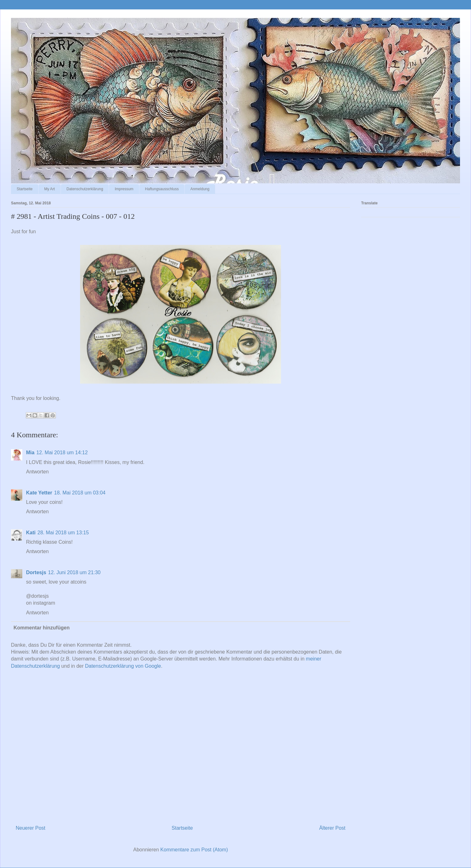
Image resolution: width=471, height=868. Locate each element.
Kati (31, 533)
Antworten (37, 472)
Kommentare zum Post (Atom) (194, 850)
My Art (50, 189)
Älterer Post (332, 828)
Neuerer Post (30, 828)
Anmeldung (200, 189)
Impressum (124, 189)
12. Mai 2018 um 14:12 (62, 453)
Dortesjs (36, 572)
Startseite (25, 189)
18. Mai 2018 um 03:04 (80, 493)
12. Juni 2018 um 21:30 (74, 572)
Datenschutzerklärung (85, 189)
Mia (30, 453)
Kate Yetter (39, 493)
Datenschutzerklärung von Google (123, 666)
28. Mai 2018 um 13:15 (63, 533)
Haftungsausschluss (162, 189)
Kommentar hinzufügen (42, 628)
